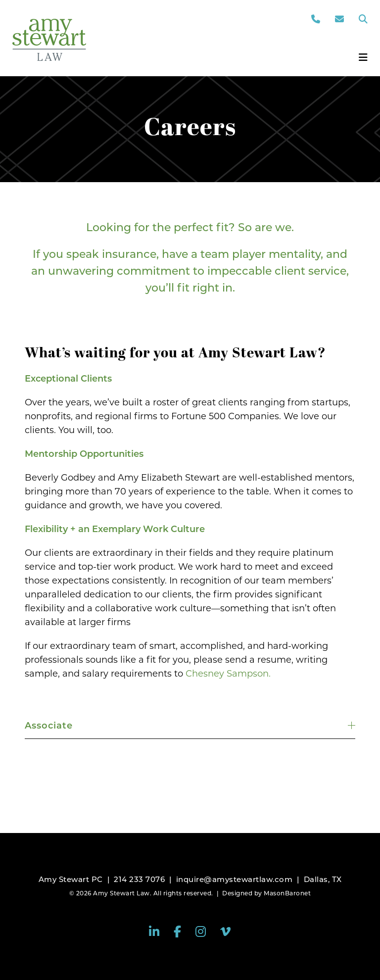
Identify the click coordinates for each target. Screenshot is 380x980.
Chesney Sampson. (228, 674)
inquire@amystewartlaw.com (235, 879)
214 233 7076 (139, 879)
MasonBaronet (287, 893)
